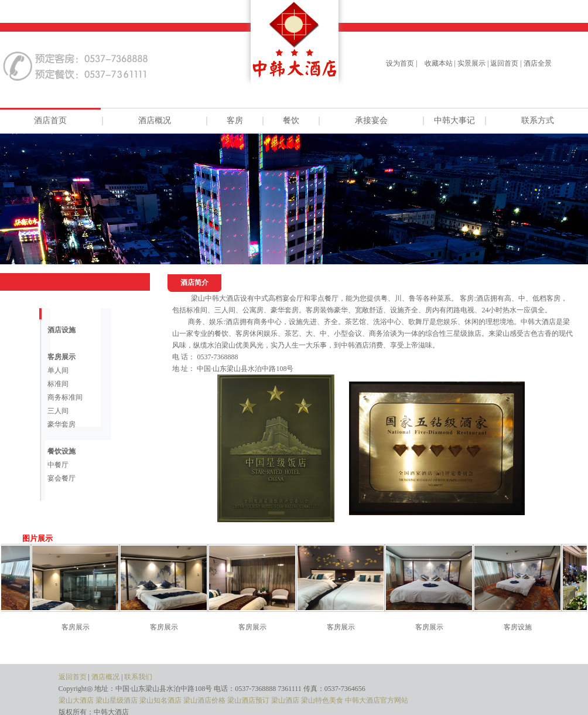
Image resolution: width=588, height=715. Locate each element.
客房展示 (80, 627)
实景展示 (471, 63)
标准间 (58, 384)
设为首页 (400, 63)
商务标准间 (65, 397)
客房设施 (522, 627)
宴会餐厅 (61, 478)
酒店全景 (538, 63)
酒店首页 (50, 120)
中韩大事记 (454, 120)
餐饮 (291, 120)
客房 (235, 120)
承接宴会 (371, 120)
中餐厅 (58, 465)
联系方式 (538, 120)
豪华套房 (61, 424)
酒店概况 (155, 120)
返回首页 (504, 63)
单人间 (58, 370)
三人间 (58, 411)
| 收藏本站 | (436, 63)
